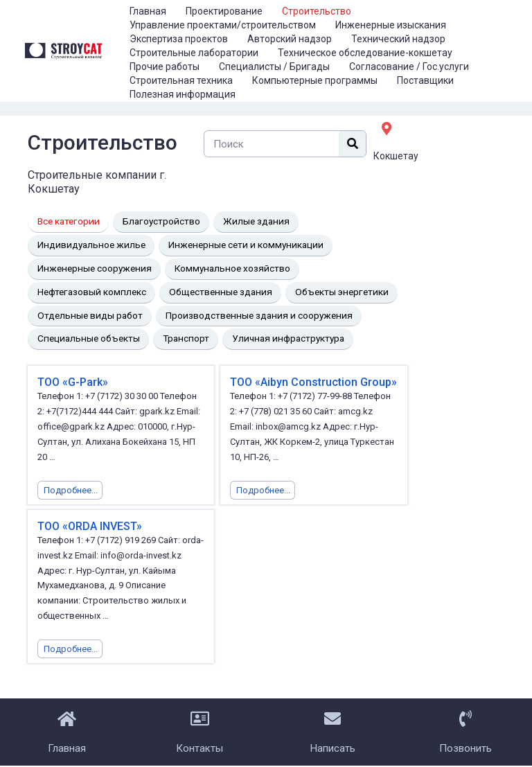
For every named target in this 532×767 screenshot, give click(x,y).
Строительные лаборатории (194, 53)
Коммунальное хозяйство (232, 268)
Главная (148, 11)
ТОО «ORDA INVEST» (90, 526)
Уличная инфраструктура (288, 338)
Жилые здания (256, 221)
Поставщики (425, 80)
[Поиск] (352, 144)
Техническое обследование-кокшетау (365, 53)
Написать (333, 748)
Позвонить (465, 748)
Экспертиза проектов (179, 39)
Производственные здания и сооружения (259, 315)
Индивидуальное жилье (91, 245)
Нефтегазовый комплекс (92, 292)
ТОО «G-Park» (73, 382)
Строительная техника (181, 80)
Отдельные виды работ (90, 315)
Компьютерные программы (315, 80)
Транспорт (186, 338)
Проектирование (224, 11)
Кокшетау (396, 156)
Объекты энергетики (342, 292)
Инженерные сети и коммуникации (246, 245)
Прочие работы (165, 67)
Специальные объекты (89, 338)
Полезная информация (183, 94)
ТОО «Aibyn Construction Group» (313, 382)
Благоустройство (161, 221)
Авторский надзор (290, 39)
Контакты (199, 748)
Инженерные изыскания (391, 25)
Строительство (317, 11)
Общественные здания (221, 292)
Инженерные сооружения (95, 268)
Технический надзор (398, 39)
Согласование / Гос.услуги (409, 67)
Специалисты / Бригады (274, 67)
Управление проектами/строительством (223, 25)
